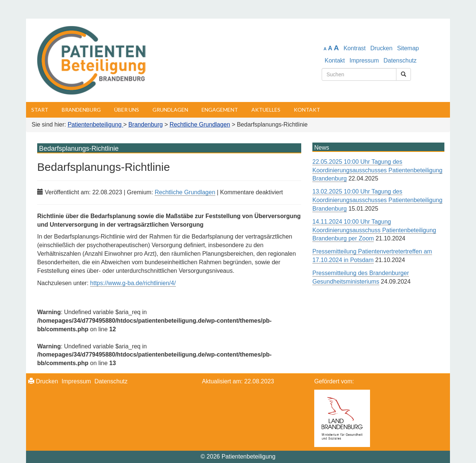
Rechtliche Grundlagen (185, 192)
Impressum (364, 60)
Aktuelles (266, 110)
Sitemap (408, 48)
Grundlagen (170, 110)
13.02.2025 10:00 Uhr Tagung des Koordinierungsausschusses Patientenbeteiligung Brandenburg (377, 200)
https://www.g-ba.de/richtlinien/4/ (133, 283)
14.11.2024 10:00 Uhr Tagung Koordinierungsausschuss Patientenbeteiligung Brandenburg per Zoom (374, 230)
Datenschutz (400, 60)
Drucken (382, 48)
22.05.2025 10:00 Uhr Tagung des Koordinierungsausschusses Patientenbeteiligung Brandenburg (377, 170)
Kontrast (355, 48)
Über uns (127, 110)
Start (40, 110)
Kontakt (335, 60)
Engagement (220, 110)
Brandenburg (81, 110)
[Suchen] (403, 74)
